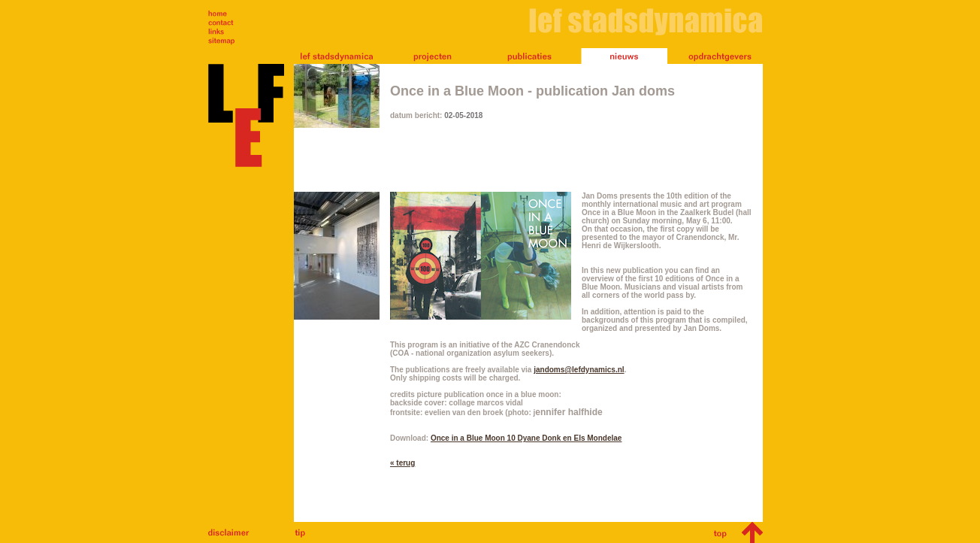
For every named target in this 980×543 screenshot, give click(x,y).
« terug (402, 463)
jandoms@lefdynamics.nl (579, 370)
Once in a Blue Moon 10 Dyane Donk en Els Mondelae (526, 438)
